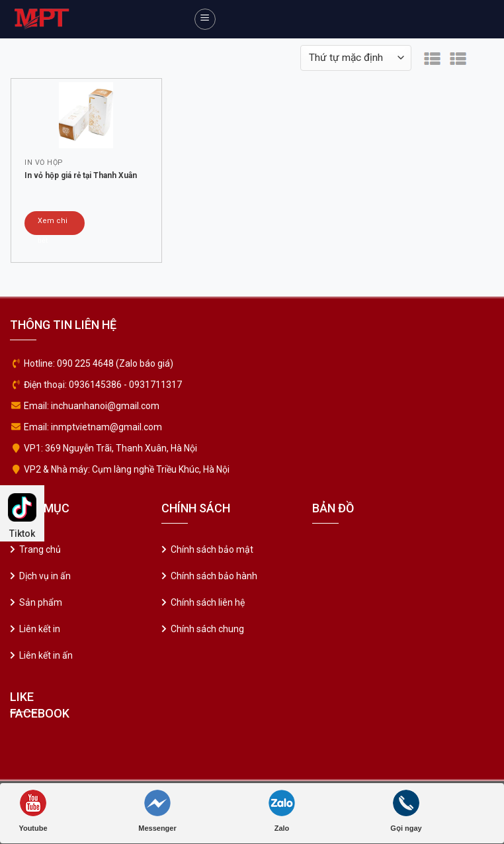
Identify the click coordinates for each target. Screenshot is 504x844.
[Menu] (205, 19)
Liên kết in (40, 629)
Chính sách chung (207, 629)
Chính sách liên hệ (208, 602)
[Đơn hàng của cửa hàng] (356, 58)
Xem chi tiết (53, 226)
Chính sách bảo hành (214, 576)
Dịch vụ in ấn (45, 576)
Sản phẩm (41, 602)
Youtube (33, 811)
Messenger (157, 811)
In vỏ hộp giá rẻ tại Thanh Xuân (81, 175)
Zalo (282, 811)
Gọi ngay (406, 811)
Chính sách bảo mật (212, 549)
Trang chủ (40, 549)
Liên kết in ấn (46, 655)
